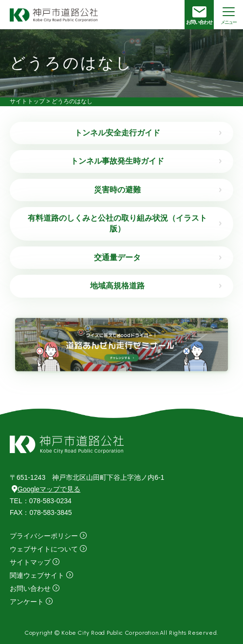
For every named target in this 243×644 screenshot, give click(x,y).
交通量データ (117, 257)
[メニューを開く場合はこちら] (228, 15)
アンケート (27, 602)
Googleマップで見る (46, 489)
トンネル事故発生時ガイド (117, 161)
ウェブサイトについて (44, 549)
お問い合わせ (30, 588)
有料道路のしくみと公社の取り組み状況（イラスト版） (117, 223)
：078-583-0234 (41, 501)
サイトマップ (30, 562)
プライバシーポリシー (44, 536)
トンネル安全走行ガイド (117, 133)
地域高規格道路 (117, 286)
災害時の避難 (117, 190)
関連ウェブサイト (37, 575)
